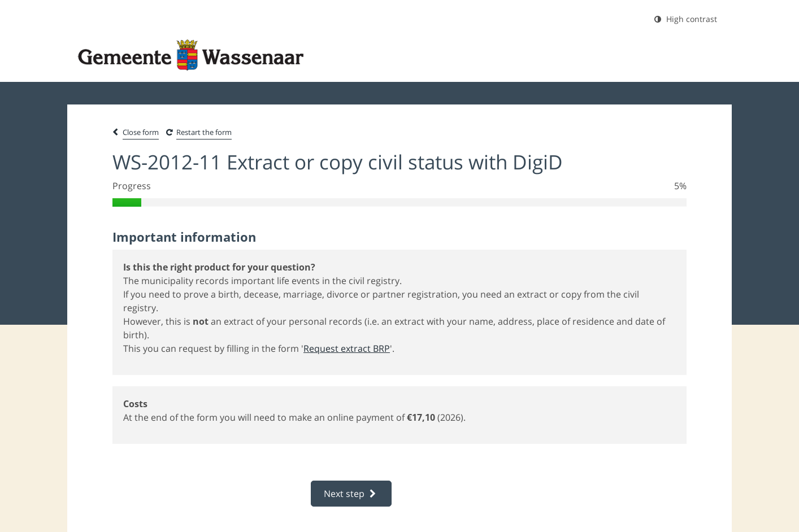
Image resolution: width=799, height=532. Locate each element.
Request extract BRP (347, 348)
